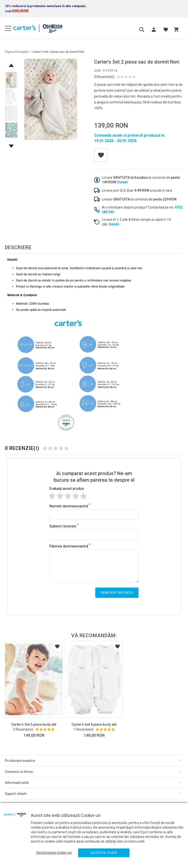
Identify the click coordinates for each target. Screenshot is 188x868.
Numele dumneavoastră (69, 506)
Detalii (123, 182)
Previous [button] (11, 65)
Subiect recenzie (63, 526)
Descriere (18, 247)
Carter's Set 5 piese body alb (34, 724)
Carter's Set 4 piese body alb (94, 724)
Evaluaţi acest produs (67, 489)
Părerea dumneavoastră (69, 546)
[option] (51, 99)
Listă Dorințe (57, 646)
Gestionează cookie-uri (54, 853)
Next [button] (11, 146)
